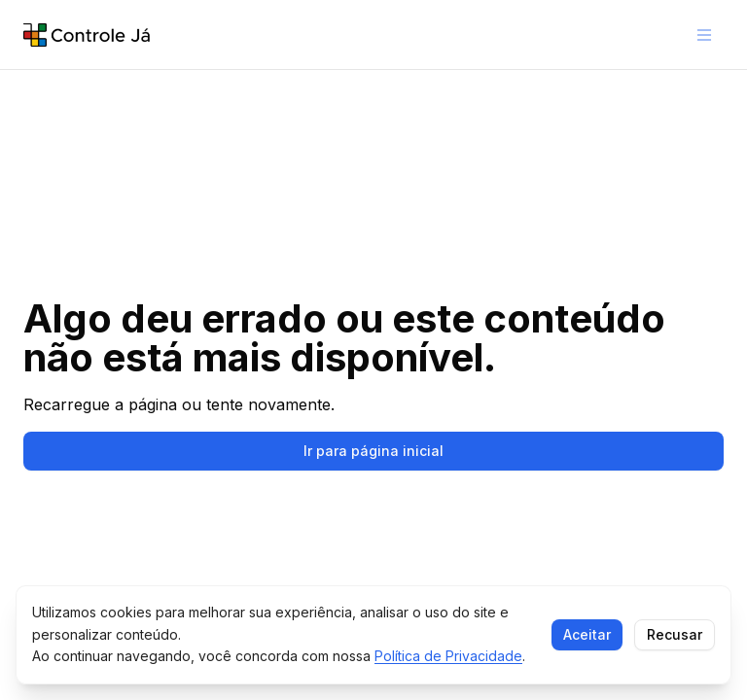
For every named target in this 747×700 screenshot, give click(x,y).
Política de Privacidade (448, 656)
